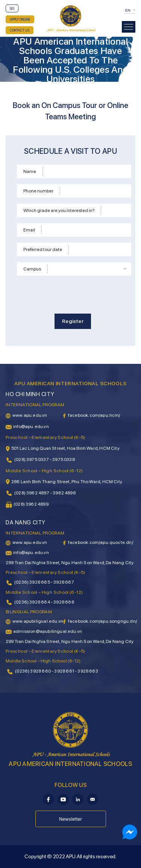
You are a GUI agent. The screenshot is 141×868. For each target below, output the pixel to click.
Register (73, 321)
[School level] (115, 210)
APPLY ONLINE (20, 19)
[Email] (85, 230)
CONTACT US (20, 30)
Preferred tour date (43, 249)
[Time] (99, 249)
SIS (12, 8)
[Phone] (94, 191)
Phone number (38, 191)
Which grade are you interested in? (59, 210)
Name (30, 171)
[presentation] (74, 293)
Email (29, 230)
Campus (32, 269)
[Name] (86, 171)
